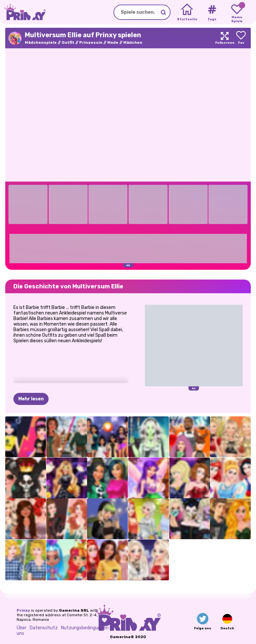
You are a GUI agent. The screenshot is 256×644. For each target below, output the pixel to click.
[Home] (187, 12)
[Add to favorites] (241, 38)
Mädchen (133, 42)
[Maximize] (225, 38)
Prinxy (23, 610)
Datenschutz (44, 628)
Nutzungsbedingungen (85, 628)
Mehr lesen (31, 399)
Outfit (68, 42)
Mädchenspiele (41, 42)
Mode (113, 42)
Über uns (22, 631)
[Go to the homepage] (23, 12)
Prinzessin (91, 42)
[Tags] (212, 12)
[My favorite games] (237, 12)
